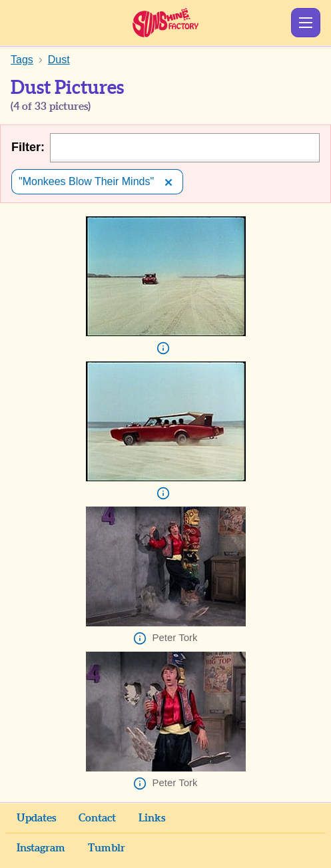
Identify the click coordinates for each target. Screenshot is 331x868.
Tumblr (107, 848)
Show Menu (306, 23)
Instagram (41, 848)
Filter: (28, 147)
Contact (97, 818)
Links (152, 818)
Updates (36, 818)
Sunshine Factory (165, 23)
